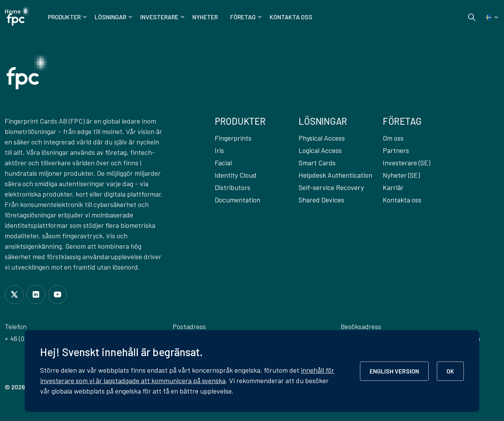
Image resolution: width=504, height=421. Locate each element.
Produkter (64, 17)
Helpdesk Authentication (335, 175)
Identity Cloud (236, 175)
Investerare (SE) (406, 163)
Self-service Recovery (331, 187)
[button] (27, 72)
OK (450, 371)
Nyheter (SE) (401, 175)
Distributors (232, 187)
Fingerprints (233, 138)
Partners (396, 150)
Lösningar (110, 17)
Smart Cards (317, 163)
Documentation (238, 200)
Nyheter (205, 17)
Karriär (393, 187)
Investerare (159, 17)
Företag (243, 17)
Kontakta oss (291, 17)
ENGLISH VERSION (394, 371)
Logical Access (320, 150)
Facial (223, 163)
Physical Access (322, 138)
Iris (219, 150)
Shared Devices (321, 200)
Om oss (393, 138)
